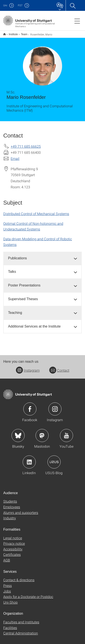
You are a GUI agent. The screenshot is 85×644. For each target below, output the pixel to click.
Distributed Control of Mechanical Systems (36, 211)
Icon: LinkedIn (29, 459)
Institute (11, 33)
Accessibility (13, 546)
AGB (7, 557)
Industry (10, 515)
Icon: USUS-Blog (54, 459)
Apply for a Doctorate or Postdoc (28, 594)
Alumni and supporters (21, 510)
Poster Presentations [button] (24, 282)
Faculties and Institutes (21, 619)
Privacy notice (14, 541)
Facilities (10, 625)
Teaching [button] (15, 310)
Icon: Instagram (55, 406)
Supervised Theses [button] (23, 296)
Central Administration (21, 630)
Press (8, 583)
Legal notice (13, 535)
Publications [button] (17, 255)
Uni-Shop (10, 599)
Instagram (28, 367)
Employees (12, 504)
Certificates (12, 552)
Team (22, 33)
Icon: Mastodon (42, 433)
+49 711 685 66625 (26, 143)
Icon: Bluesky (18, 433)
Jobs (7, 588)
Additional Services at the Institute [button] (34, 324)
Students (10, 498)
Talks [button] (12, 269)
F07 (20, 5)
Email (15, 156)
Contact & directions (19, 577)
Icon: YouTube (66, 433)
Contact (59, 367)
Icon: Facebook (30, 406)
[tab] (42, 256)
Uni (5, 5)
